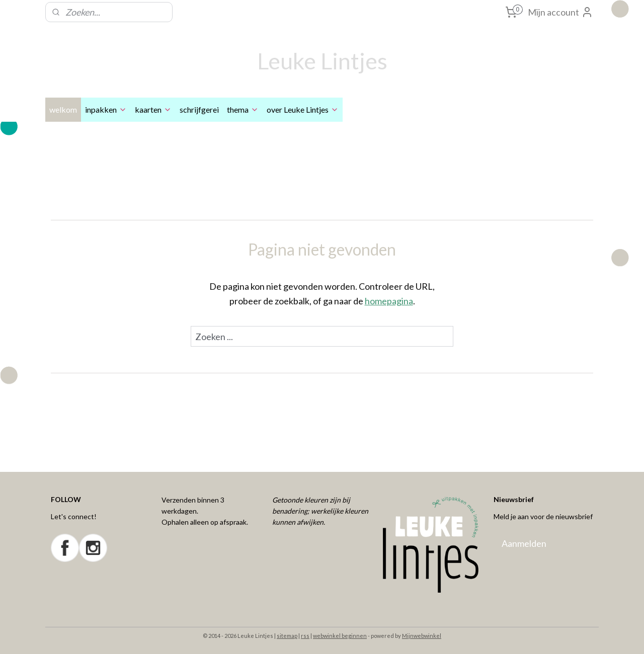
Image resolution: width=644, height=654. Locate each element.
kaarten (153, 109)
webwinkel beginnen (340, 636)
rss (305, 636)
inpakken (106, 109)
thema (243, 109)
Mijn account (560, 12)
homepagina (389, 301)
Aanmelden (524, 543)
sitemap (287, 636)
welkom (63, 109)
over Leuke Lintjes (303, 109)
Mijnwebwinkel (422, 636)
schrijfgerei (199, 109)
